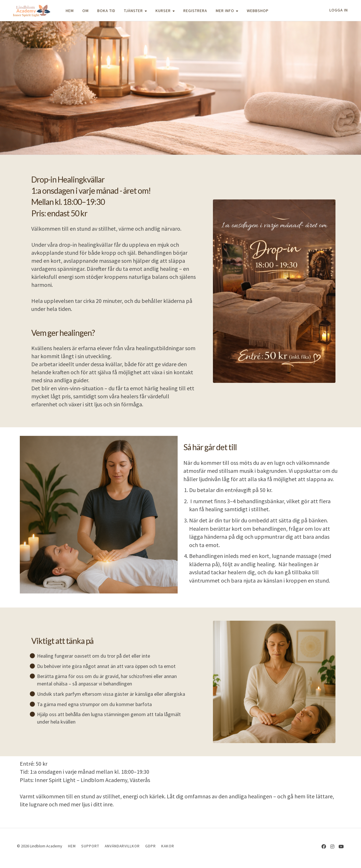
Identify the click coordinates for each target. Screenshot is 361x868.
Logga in (339, 10)
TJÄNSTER (135, 11)
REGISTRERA (195, 11)
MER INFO (227, 11)
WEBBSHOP (258, 11)
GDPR (151, 846)
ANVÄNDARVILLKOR (122, 846)
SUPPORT (90, 846)
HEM (70, 11)
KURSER (165, 11)
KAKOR (168, 846)
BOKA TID (106, 11)
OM (86, 11)
